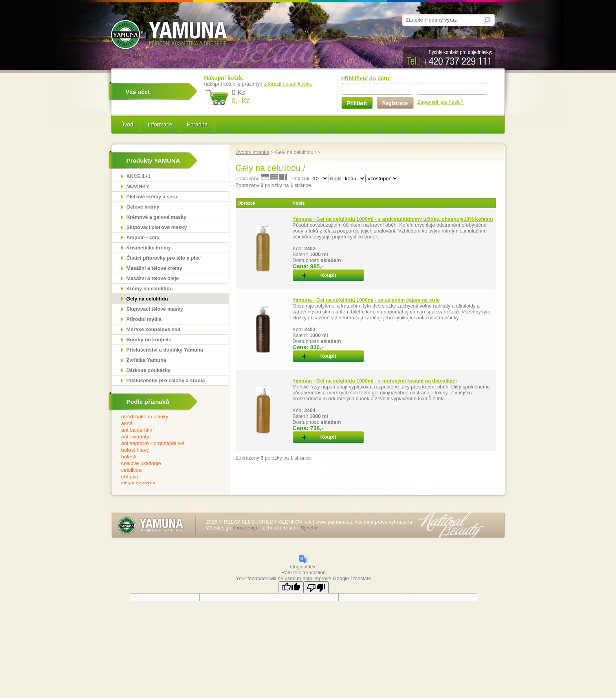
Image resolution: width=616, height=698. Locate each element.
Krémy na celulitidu (150, 289)
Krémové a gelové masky (157, 217)
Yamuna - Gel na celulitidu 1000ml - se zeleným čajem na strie (366, 300)
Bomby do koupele (149, 340)
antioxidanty (165, 437)
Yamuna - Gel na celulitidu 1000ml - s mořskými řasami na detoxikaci (375, 381)
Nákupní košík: (224, 78)
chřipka (165, 477)
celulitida (165, 470)
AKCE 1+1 (139, 176)
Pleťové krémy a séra (152, 197)
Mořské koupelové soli (153, 329)
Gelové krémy (143, 207)
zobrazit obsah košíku (288, 84)
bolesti (165, 457)
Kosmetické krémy (149, 248)
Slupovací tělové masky (155, 309)
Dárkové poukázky (148, 370)
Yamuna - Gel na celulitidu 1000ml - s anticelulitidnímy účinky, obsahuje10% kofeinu (393, 219)
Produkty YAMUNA (153, 160)
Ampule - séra (143, 237)
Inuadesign (246, 528)
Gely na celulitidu (147, 299)
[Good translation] (291, 587)
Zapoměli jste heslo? (441, 102)
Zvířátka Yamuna (146, 360)
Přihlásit (357, 103)
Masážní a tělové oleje (153, 278)
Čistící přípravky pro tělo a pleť (164, 258)
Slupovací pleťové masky (157, 227)
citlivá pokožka (165, 484)
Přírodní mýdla (144, 319)
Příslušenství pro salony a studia (166, 380)
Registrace (395, 103)
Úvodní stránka (253, 152)
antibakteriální (165, 430)
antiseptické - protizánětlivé (165, 444)
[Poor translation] (316, 587)
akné (165, 424)
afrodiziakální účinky (165, 417)
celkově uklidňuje (165, 464)
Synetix (309, 528)
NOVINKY (138, 186)
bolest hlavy (165, 450)
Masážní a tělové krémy (154, 268)
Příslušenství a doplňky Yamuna (165, 350)
